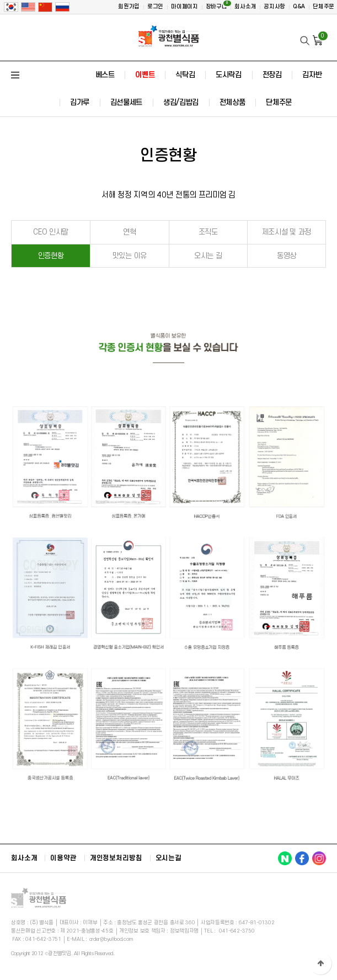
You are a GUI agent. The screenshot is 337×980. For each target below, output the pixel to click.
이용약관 (63, 858)
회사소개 (245, 7)
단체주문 (323, 7)
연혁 (129, 232)
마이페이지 (184, 7)
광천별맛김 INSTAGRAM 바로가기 (319, 858)
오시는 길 (208, 256)
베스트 (105, 75)
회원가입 (129, 7)
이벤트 (145, 75)
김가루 (80, 102)
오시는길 (169, 858)
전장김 (272, 75)
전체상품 (232, 102)
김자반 (312, 75)
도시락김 (229, 75)
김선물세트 (127, 102)
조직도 (208, 232)
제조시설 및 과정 (287, 232)
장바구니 (218, 5)
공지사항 (274, 7)
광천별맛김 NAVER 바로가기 (285, 858)
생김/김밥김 (181, 102)
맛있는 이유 (130, 256)
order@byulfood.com (111, 939)
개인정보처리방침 (116, 858)
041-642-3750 (237, 931)
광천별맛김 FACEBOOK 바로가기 (302, 858)
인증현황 (51, 256)
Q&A (299, 7)
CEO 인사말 (51, 232)
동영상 (287, 256)
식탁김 (185, 75)
